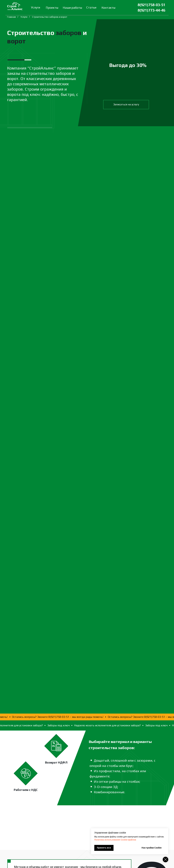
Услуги (24, 17)
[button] (126, 105)
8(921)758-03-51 (151, 5)
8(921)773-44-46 (151, 10)
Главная (11, 17)
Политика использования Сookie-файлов (115, 840)
